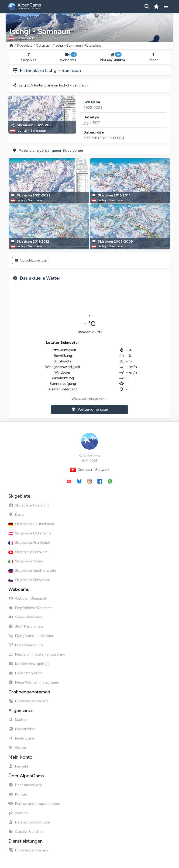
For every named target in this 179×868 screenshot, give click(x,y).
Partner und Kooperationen (34, 804)
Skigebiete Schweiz (28, 552)
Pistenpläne (21, 738)
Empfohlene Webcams (30, 608)
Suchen (18, 720)
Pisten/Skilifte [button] (113, 57)
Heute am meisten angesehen (37, 654)
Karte (16, 515)
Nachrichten (22, 729)
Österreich (44, 46)
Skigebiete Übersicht (29, 505)
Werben (18, 813)
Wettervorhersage (90, 409)
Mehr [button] (153, 57)
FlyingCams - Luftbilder (31, 636)
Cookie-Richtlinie (26, 832)
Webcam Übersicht (27, 598)
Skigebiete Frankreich (29, 542)
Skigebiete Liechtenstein (32, 570)
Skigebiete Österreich (30, 533)
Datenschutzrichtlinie (29, 822)
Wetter (17, 748)
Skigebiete (25, 46)
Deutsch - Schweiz (90, 470)
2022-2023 (93, 108)
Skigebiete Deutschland (31, 524)
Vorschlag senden (31, 260)
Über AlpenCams (26, 785)
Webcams (68, 57)
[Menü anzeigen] (166, 7)
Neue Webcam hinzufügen (34, 682)
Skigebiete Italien (26, 561)
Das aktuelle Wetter (40, 278)
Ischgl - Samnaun (68, 46)
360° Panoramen (26, 626)
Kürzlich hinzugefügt (29, 664)
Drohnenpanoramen (28, 701)
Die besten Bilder (26, 673)
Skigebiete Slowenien (29, 580)
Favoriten (19, 766)
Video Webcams (25, 617)
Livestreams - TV (26, 645)
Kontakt (18, 794)
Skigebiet (29, 57)
